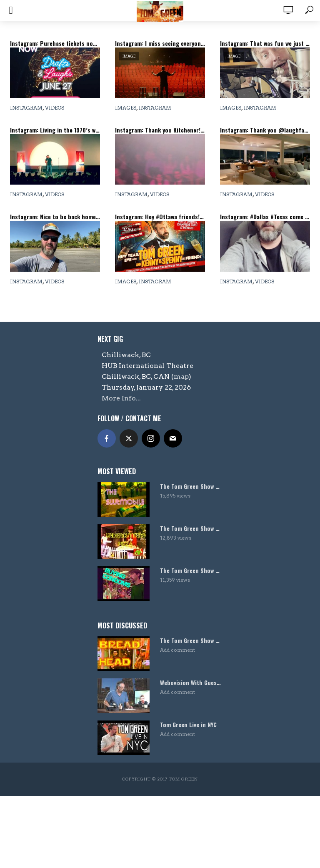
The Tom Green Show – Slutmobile (191, 486)
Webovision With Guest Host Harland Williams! (191, 683)
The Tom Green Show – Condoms (191, 570)
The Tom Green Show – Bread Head (191, 640)
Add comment (177, 650)
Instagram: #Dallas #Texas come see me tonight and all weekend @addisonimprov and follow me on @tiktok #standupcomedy (265, 217)
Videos (55, 108)
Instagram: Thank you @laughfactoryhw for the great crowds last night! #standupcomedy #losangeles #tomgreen (265, 130)
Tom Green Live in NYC (188, 725)
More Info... (121, 398)
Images (126, 108)
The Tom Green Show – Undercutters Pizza (191, 528)
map (181, 376)
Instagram (26, 108)
